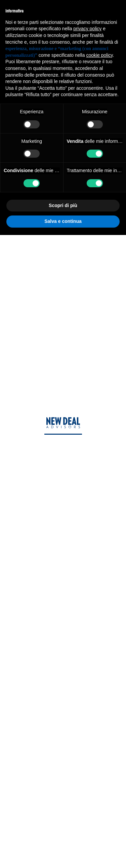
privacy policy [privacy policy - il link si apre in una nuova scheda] (87, 29)
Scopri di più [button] (63, 205)
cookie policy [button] (99, 55)
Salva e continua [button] (63, 221)
